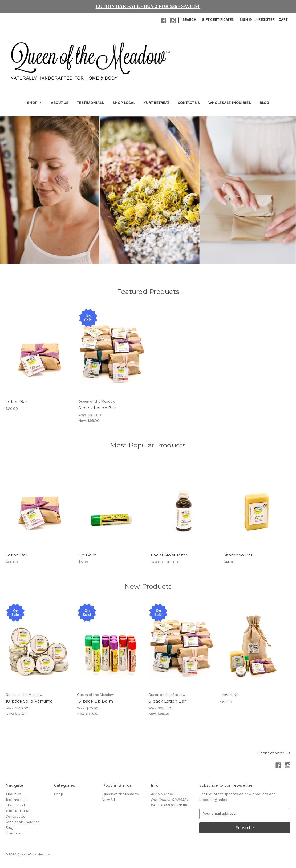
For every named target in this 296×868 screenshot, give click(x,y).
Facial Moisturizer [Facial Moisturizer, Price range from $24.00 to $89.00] (169, 555)
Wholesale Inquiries (230, 103)
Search (189, 20)
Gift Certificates (218, 20)
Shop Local (124, 103)
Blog (264, 103)
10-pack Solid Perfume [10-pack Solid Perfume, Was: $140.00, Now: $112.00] (29, 701)
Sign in (246, 20)
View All (109, 800)
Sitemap (13, 833)
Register (266, 20)
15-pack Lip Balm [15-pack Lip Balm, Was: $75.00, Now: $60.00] (95, 701)
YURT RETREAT (156, 103)
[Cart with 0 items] (283, 20)
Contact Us (189, 103)
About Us (60, 103)
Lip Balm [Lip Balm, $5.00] (88, 555)
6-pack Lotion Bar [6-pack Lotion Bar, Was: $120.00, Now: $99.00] (97, 408)
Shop (35, 103)
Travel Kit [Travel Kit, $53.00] (229, 695)
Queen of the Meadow (121, 794)
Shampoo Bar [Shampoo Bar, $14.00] (238, 555)
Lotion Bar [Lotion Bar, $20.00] (17, 401)
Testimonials (90, 103)
